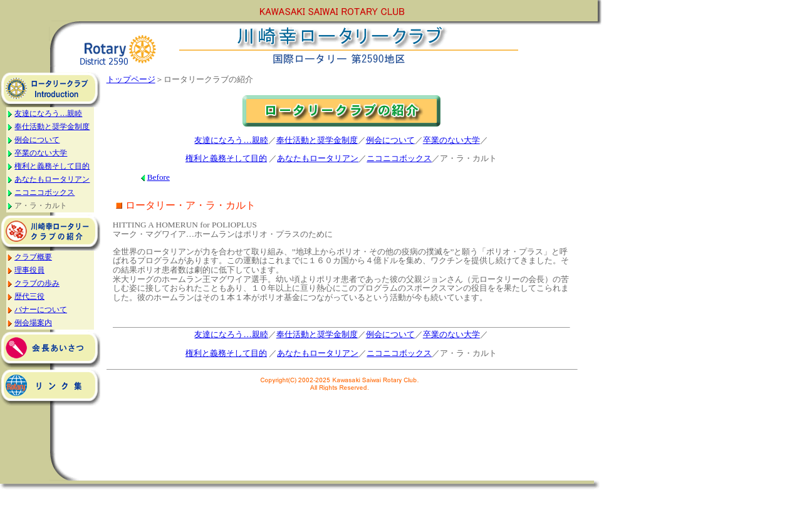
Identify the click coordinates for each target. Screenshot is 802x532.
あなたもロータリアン (52, 179)
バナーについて (41, 310)
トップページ (131, 79)
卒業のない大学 (41, 153)
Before (159, 177)
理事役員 (29, 270)
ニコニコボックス (44, 192)
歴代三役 (29, 296)
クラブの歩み (37, 283)
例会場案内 (33, 323)
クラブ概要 (33, 257)
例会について (37, 140)
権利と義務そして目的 (52, 166)
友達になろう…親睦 (48, 113)
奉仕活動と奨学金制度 (52, 127)
